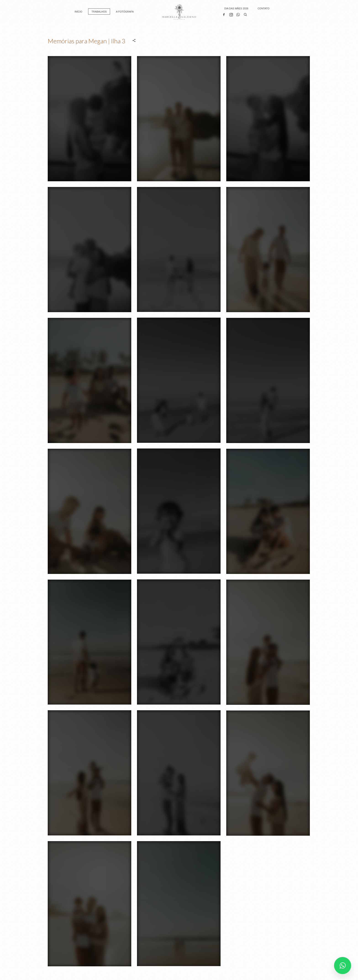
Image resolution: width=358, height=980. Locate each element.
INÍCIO (79, 12)
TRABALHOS (99, 12)
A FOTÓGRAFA (125, 12)
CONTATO (263, 8)
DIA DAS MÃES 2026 (236, 8)
